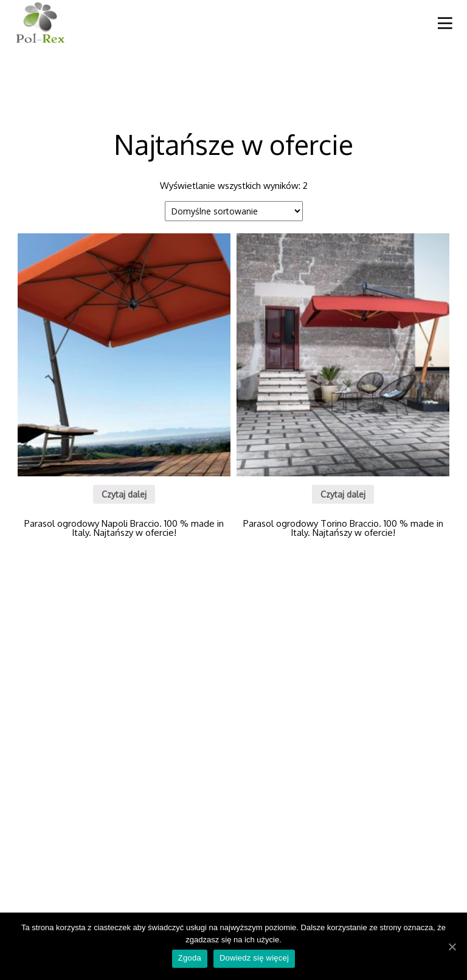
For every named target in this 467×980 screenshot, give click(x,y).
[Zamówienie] (234, 211)
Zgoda (190, 958)
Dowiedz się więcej (254, 958)
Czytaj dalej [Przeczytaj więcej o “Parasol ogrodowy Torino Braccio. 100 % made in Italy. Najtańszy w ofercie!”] (343, 494)
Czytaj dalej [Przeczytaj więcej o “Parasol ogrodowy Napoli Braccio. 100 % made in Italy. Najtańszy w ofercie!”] (124, 494)
